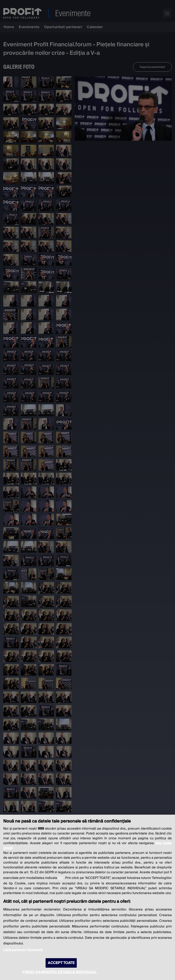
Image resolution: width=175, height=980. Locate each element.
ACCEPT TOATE (61, 963)
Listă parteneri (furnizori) (23, 950)
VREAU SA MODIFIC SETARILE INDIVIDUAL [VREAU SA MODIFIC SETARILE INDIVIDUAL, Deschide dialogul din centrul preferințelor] (59, 972)
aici (61, 878)
